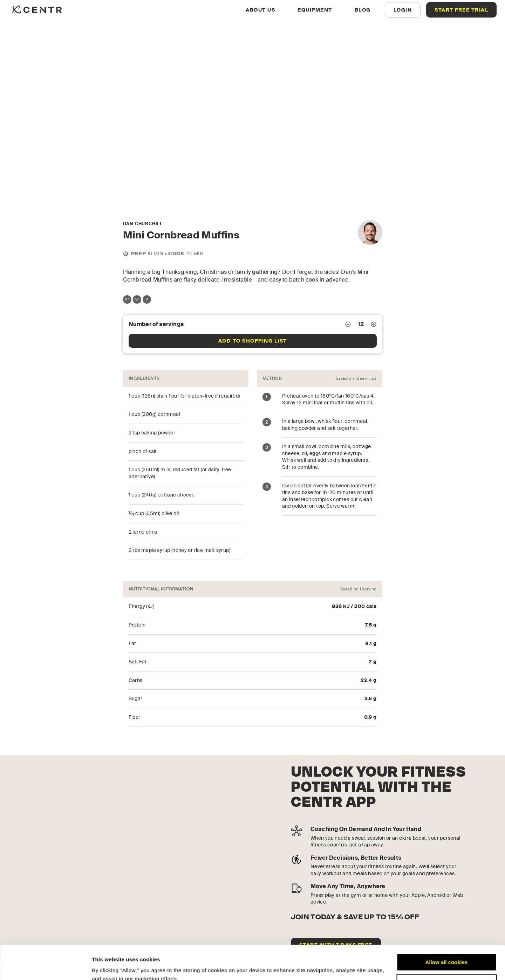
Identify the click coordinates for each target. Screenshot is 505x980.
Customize (447, 951)
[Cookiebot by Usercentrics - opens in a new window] (45, 966)
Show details (108, 966)
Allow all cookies (447, 930)
